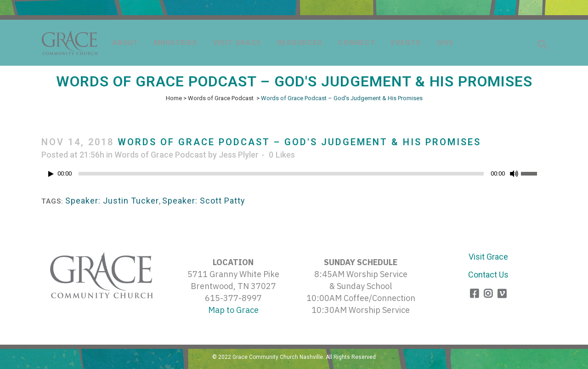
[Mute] (514, 174)
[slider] (281, 174)
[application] (294, 176)
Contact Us (488, 275)
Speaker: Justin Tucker (112, 201)
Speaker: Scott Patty (204, 201)
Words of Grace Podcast (221, 98)
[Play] (51, 174)
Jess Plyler (239, 155)
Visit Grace (488, 257)
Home (174, 98)
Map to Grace (233, 310)
